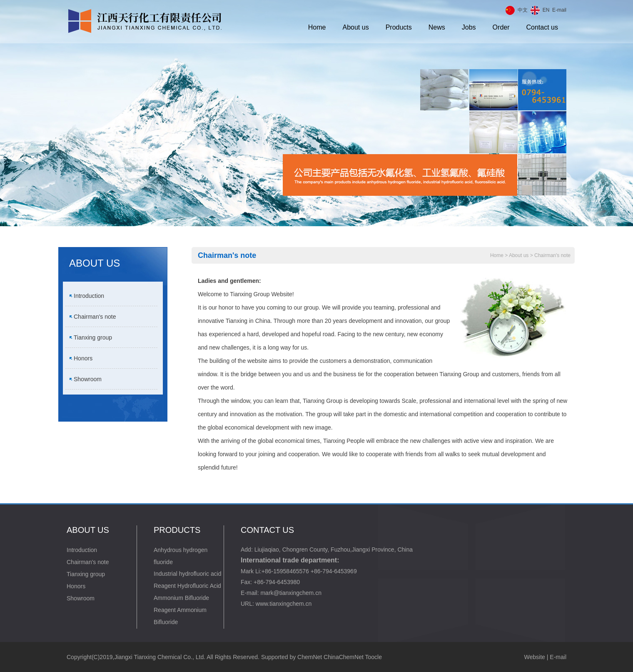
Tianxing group (93, 337)
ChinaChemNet (344, 657)
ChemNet (310, 657)
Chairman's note (95, 317)
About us (356, 27)
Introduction (89, 296)
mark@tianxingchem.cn (291, 593)
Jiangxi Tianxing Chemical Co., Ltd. (160, 657)
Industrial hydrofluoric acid (188, 574)
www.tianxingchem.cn (284, 604)
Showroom (88, 379)
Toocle (373, 657)
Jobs (469, 27)
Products (399, 27)
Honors (83, 358)
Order (501, 27)
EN (546, 10)
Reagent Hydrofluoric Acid (187, 586)
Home (317, 27)
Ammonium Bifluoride (181, 598)
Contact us (542, 27)
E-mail (559, 10)
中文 (523, 10)
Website (535, 657)
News (437, 27)
